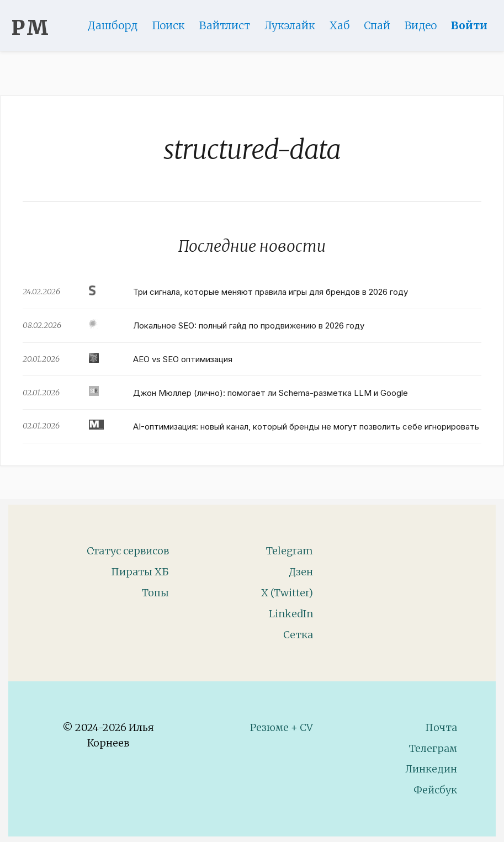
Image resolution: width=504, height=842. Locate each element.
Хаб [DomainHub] (339, 25)
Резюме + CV (282, 727)
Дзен (301, 572)
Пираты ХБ (140, 572)
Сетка (298, 635)
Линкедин (431, 769)
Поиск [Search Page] (168, 25)
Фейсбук (435, 790)
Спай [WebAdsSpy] (377, 25)
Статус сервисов (128, 551)
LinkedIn (291, 614)
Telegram (290, 551)
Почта (441, 727)
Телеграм (433, 748)
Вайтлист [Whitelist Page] (225, 25)
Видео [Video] (421, 25)
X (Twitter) (287, 593)
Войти (469, 25)
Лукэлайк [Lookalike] (290, 25)
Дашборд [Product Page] (113, 25)
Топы (155, 593)
